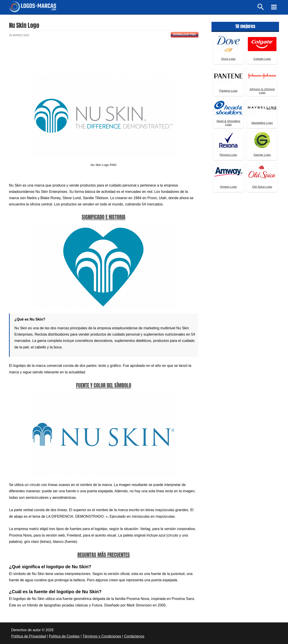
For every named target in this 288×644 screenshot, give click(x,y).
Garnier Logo (262, 155)
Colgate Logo (262, 59)
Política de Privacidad (29, 636)
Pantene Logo (228, 91)
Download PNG (184, 34)
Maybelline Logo (262, 123)
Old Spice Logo (262, 187)
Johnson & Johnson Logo (262, 91)
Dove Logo (228, 59)
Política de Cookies (64, 636)
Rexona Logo (228, 155)
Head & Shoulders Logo (228, 123)
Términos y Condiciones (102, 636)
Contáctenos (134, 636)
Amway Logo (228, 187)
